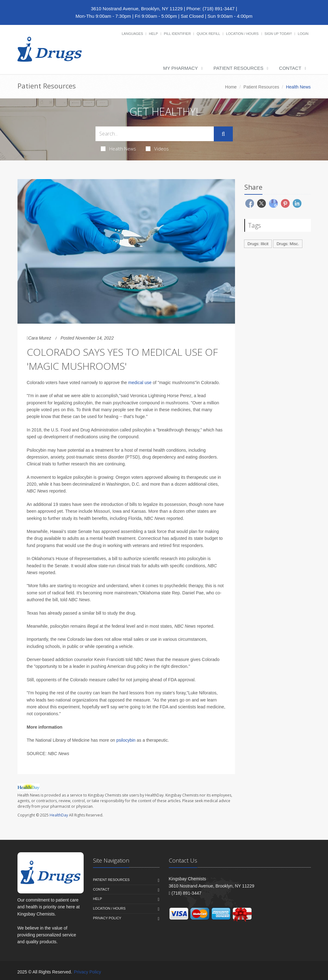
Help (153, 34)
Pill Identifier (177, 34)
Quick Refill (208, 34)
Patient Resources (238, 68)
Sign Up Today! (278, 34)
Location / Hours (242, 34)
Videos (157, 149)
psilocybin (126, 740)
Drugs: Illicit (258, 244)
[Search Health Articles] (155, 134)
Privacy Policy (107, 918)
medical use (140, 383)
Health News (118, 149)
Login (303, 34)
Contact (290, 68)
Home (231, 87)
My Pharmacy (181, 68)
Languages (132, 34)
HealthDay (59, 815)
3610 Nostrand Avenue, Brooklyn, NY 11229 (137, 9)
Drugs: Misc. (288, 244)
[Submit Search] (223, 134)
